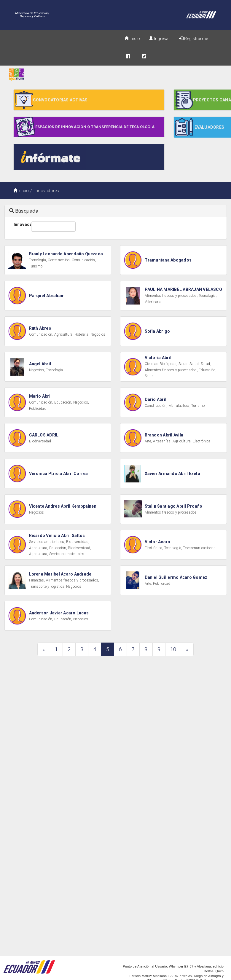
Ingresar (159, 39)
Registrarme (193, 39)
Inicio (132, 39)
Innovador (20, 224)
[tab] (116, 211)
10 (173, 649)
